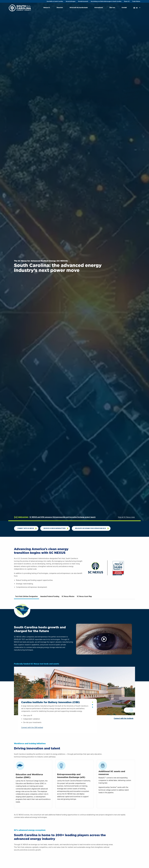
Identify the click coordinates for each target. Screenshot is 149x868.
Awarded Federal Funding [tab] (50, 596)
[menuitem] (47, 8)
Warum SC (47, 7)
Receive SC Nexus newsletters (55, 528)
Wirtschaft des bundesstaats (79, 7)
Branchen (60, 7)
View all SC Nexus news (126, 517)
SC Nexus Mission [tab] (68, 596)
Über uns (112, 7)
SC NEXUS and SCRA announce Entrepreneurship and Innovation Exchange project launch (62, 517)
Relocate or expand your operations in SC (91, 528)
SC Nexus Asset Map (84, 596)
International (99, 7)
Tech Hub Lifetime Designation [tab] (26, 596)
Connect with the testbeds (124, 731)
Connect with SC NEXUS (26, 528)
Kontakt (124, 7)
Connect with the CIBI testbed (32, 740)
